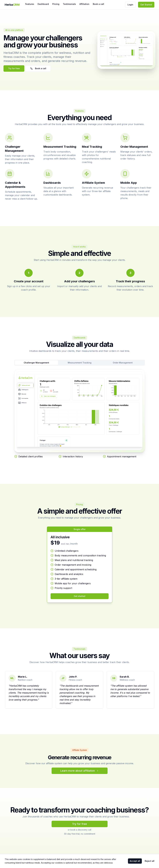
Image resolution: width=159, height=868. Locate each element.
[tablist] (80, 363)
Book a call (98, 4)
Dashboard (43, 4)
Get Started (146, 5)
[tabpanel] (80, 414)
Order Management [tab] (123, 363)
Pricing (56, 4)
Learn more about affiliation (80, 771)
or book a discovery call (79, 830)
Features (30, 4)
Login (130, 5)
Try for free (14, 68)
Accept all (135, 861)
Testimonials (69, 4)
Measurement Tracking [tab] (80, 363)
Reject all (150, 861)
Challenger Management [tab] (36, 363)
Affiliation (84, 4)
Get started (79, 596)
